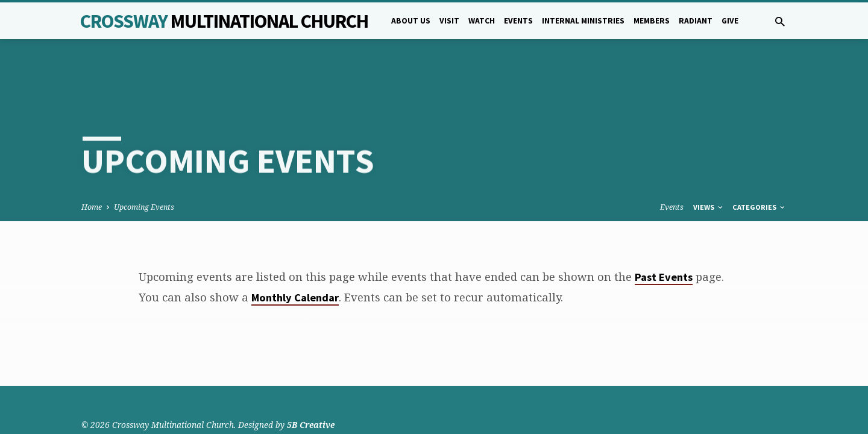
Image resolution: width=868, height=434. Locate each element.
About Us (411, 21)
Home (92, 164)
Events (518, 21)
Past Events (664, 234)
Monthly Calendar (295, 254)
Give (730, 21)
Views (709, 164)
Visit (449, 21)
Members (652, 21)
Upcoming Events (144, 164)
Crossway (224, 21)
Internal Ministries (583, 21)
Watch (482, 21)
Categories (759, 164)
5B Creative (311, 395)
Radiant (696, 21)
